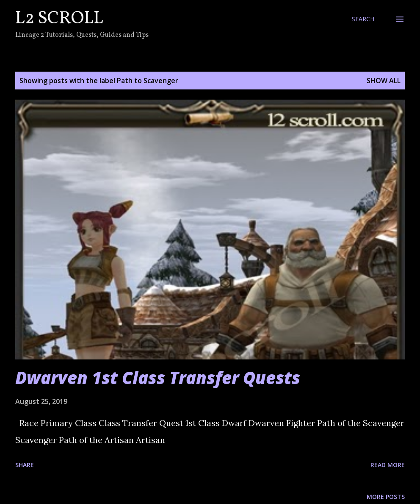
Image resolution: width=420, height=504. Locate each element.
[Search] (363, 19)
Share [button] (25, 465)
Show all (384, 81)
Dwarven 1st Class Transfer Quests (158, 377)
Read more (388, 465)
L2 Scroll (59, 19)
